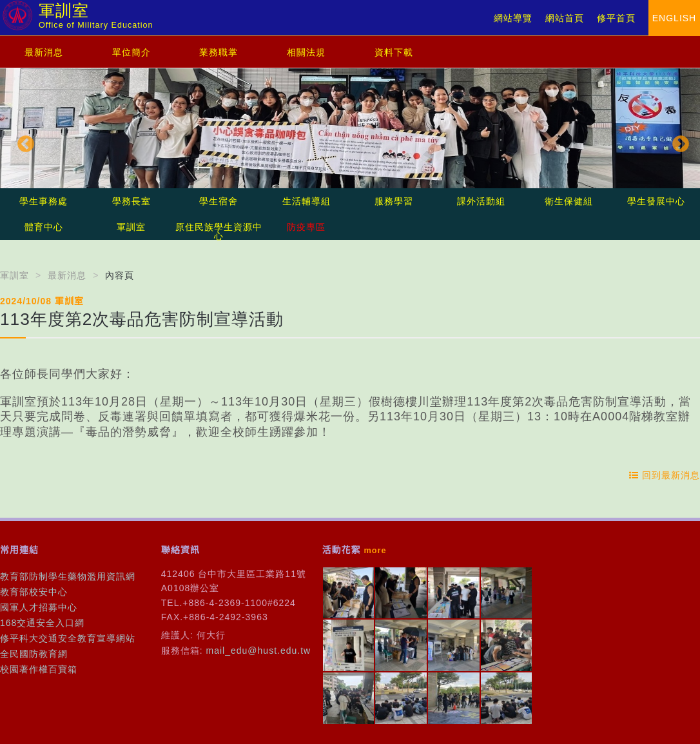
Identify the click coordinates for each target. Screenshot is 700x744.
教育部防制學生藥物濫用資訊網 (68, 576)
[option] (350, 141)
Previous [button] (23, 141)
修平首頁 (616, 18)
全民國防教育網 (34, 654)
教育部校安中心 (34, 592)
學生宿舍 (219, 201)
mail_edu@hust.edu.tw (259, 651)
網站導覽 (513, 18)
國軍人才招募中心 (39, 607)
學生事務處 (44, 201)
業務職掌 (219, 52)
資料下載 (394, 52)
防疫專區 (306, 227)
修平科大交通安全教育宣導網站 (68, 638)
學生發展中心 (656, 201)
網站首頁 (565, 18)
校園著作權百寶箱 (39, 669)
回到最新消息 (665, 475)
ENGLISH (674, 18)
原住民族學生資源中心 (219, 231)
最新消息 (44, 52)
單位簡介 (131, 52)
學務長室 (131, 201)
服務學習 (394, 201)
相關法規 (306, 52)
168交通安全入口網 (42, 623)
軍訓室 (131, 227)
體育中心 (44, 227)
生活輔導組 (306, 201)
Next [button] (677, 141)
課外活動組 (481, 201)
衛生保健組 (569, 201)
